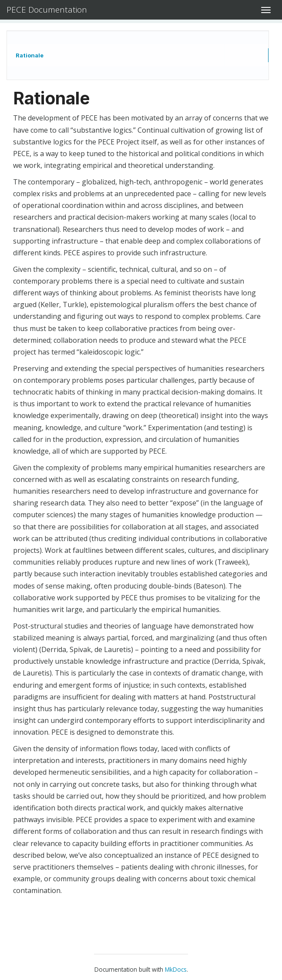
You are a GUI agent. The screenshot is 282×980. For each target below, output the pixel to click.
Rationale (30, 55)
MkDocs (176, 969)
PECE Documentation (47, 10)
